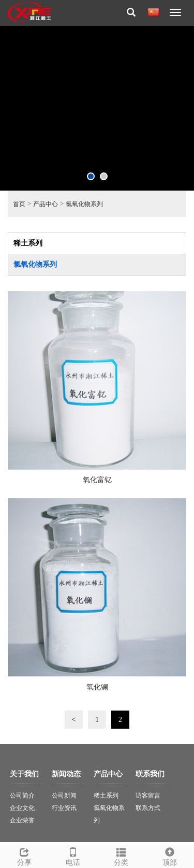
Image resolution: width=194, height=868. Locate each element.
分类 (122, 855)
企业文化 (22, 808)
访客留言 (148, 795)
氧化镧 (97, 687)
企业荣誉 (22, 820)
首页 (19, 204)
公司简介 (22, 795)
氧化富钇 (97, 480)
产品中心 (46, 204)
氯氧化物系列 (84, 204)
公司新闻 (64, 795)
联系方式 (148, 808)
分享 (24, 855)
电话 (73, 855)
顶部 (170, 855)
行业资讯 (64, 808)
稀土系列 (28, 243)
